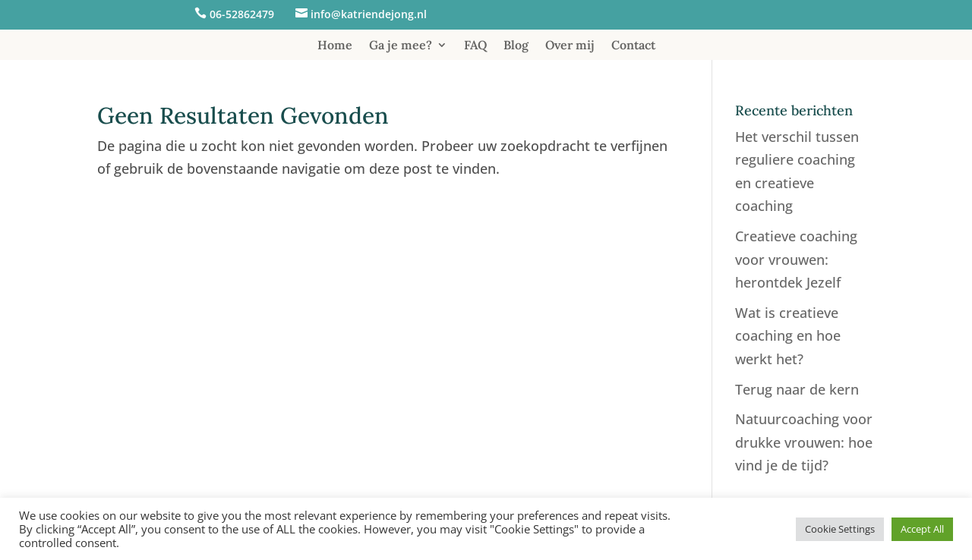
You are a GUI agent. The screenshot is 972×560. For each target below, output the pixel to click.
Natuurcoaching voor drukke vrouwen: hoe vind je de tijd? (804, 442)
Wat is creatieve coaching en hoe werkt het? (788, 336)
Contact (633, 46)
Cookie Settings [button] (840, 529)
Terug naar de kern (797, 389)
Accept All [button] (922, 529)
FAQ (475, 46)
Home (335, 46)
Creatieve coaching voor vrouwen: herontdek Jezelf (796, 259)
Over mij (570, 46)
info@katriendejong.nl (369, 14)
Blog (516, 46)
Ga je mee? (401, 46)
